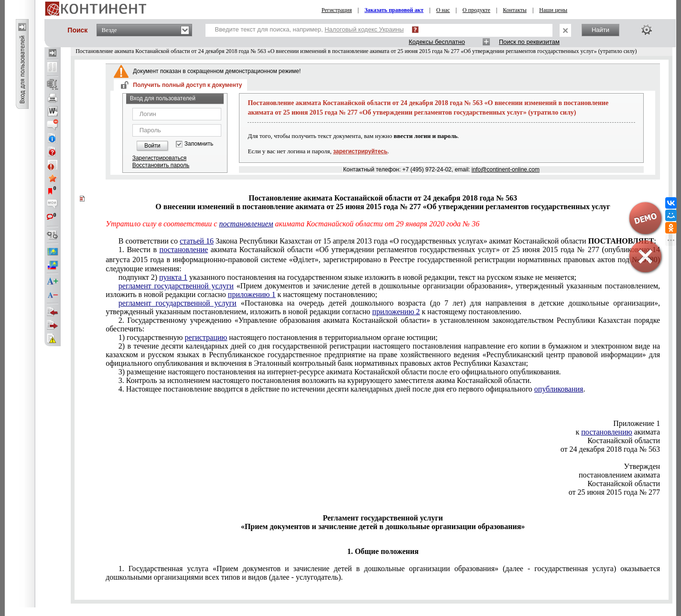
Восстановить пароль (161, 165)
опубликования (559, 389)
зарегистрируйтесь (360, 151)
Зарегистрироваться (159, 158)
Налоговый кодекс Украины (364, 29)
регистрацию (206, 337)
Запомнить (199, 144)
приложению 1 (252, 294)
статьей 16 (197, 241)
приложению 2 (396, 312)
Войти (152, 146)
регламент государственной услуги (176, 286)
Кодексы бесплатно (437, 42)
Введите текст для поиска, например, (309, 29)
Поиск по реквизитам (529, 42)
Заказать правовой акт (394, 10)
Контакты (515, 10)
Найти (600, 30)
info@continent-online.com (506, 170)
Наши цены (553, 10)
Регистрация (337, 10)
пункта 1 (173, 277)
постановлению (606, 432)
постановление (184, 250)
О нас (443, 10)
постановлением (246, 224)
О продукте (476, 10)
